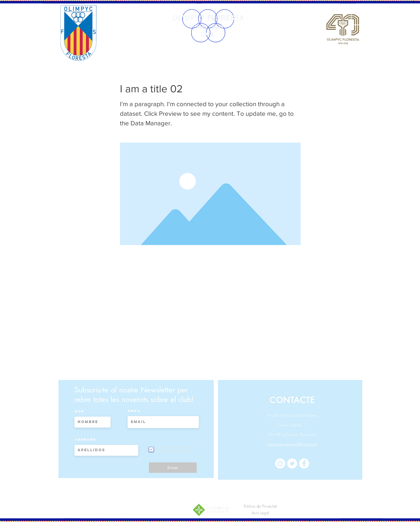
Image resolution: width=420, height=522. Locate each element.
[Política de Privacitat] (260, 506)
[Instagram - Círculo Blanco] (332, 54)
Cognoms (85, 440)
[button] (163, 57)
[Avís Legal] (260, 513)
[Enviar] (173, 468)
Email (134, 411)
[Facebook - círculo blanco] (356, 54)
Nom (79, 411)
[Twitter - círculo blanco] (344, 54)
